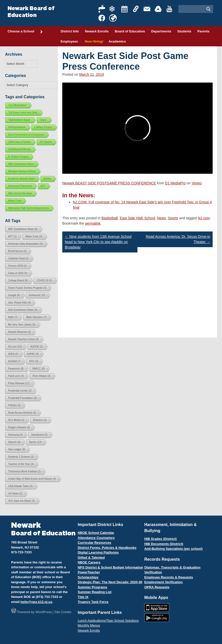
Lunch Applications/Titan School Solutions (108, 621)
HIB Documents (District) (164, 544)
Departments (161, 31)
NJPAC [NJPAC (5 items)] (33, 354)
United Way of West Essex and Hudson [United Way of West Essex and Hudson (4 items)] (32, 479)
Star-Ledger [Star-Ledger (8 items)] (17, 449)
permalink (93, 223)
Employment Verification (164, 582)
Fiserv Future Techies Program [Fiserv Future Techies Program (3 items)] (27, 288)
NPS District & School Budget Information (110, 567)
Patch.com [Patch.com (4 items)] (16, 376)
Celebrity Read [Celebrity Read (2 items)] (18, 258)
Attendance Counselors (96, 538)
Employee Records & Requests (169, 577)
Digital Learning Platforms (98, 552)
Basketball (110, 218)
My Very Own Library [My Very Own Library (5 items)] (22, 325)
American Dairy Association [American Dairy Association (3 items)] (25, 244)
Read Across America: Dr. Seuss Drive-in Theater (178, 239)
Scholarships (88, 577)
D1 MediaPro (175, 183)
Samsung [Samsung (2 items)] (15, 435)
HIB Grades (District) (160, 539)
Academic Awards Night (21, 179)
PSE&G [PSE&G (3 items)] (14, 405)
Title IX (83, 597)
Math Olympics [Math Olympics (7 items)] (36, 317)
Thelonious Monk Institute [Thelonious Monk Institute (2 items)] (24, 471)
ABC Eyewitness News (21, 164)
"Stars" (43, 120)
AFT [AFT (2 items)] (12, 236)
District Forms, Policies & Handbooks (107, 548)
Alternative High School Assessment (28, 208)
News (161, 218)
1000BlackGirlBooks (19, 149)
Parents (204, 31)
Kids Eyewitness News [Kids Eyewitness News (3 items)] (23, 310)
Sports (173, 218)
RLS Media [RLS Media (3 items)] (16, 420)
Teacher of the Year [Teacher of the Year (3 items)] (21, 464)
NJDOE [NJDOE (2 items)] (37, 347)
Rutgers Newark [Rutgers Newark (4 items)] (19, 427)
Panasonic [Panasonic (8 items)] (16, 369)
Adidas (47, 179)
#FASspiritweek (17, 127)
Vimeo (197, 183)
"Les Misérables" (17, 105)
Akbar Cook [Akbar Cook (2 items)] (34, 236)
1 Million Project (43, 127)
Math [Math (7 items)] (13, 317)
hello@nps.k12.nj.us (36, 602)
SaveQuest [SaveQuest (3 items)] (39, 435)
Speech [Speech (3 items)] (14, 442)
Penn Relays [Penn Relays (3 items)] (42, 376)
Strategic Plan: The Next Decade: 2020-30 (110, 582)
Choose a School (25, 32)
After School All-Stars (20, 193)
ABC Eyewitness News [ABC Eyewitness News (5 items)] (23, 229)
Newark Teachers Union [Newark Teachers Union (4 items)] (23, 339)
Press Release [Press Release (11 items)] (19, 383)
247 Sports (46, 142)
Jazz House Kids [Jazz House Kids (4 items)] (19, 303)
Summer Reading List (95, 592)
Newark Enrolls (97, 31)
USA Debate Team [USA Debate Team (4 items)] (20, 486)
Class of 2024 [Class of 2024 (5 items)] (18, 273)
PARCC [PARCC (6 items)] (39, 369)
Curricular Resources (94, 543)
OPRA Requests (157, 587)
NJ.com (204, 218)
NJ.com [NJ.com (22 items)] (15, 347)
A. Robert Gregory (18, 157)
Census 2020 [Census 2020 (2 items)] (17, 266)
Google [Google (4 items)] (14, 295)
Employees (69, 41)
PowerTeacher (89, 572)
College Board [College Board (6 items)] (18, 280)
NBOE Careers (89, 562)
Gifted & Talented (91, 558)
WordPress (44, 612)
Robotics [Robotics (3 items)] (40, 420)
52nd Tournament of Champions (26, 135)
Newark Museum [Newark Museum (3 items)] (19, 332)
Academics (117, 41)
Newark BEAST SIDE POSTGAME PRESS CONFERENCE (109, 183)
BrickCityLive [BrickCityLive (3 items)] (17, 251)
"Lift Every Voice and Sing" (23, 113)
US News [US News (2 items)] (15, 493)
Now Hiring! (93, 41)
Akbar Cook (15, 201)
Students (184, 31)
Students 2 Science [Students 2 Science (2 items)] (21, 457)
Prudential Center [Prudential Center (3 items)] (20, 391)
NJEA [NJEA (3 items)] (13, 354)
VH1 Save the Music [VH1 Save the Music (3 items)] (22, 501)
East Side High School (137, 218)
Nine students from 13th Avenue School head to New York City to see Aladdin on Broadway (98, 242)
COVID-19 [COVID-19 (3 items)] (44, 280)
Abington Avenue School (22, 171)
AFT (43, 186)
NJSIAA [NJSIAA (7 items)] (14, 361)
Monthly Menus (89, 625)
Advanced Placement (20, 186)
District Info (70, 31)
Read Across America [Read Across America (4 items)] (22, 413)
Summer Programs (92, 587)
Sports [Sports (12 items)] (35, 442)
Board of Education (130, 31)
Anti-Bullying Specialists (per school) (173, 549)
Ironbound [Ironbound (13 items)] (37, 295)
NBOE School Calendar (96, 533)
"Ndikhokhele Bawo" (19, 120)
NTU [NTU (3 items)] (34, 361)
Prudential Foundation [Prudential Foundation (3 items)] (22, 398)
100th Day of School (19, 142)
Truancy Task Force (93, 602)
